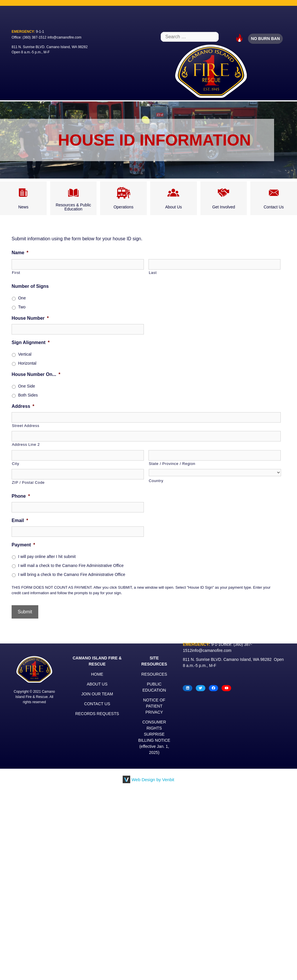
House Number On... (36, 374)
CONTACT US (97, 704)
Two (22, 307)
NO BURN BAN (265, 39)
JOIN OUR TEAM (97, 694)
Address (23, 406)
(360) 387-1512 (35, 37)
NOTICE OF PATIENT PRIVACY (154, 706)
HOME (97, 674)
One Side (26, 386)
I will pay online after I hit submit (47, 557)
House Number (30, 318)
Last (153, 273)
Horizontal (27, 363)
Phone (21, 496)
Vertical (25, 354)
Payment (23, 545)
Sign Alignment (31, 342)
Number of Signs (30, 286)
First (16, 273)
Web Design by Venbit (153, 780)
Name (20, 253)
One (22, 298)
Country (156, 481)
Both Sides (28, 395)
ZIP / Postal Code (28, 482)
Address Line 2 (26, 444)
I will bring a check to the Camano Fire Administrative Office (71, 574)
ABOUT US (97, 684)
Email (20, 520)
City (16, 464)
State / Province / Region (172, 464)
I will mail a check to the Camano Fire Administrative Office (71, 566)
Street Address (26, 426)
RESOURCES (154, 674)
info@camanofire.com (65, 37)
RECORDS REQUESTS (97, 714)
